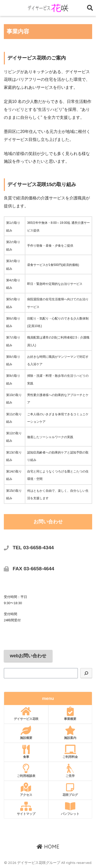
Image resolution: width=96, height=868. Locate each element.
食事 (26, 752)
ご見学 (70, 771)
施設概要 (26, 733)
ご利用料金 (70, 752)
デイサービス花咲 (26, 714)
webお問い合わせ (28, 656)
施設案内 (70, 733)
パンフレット (70, 809)
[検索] (86, 673)
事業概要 (70, 714)
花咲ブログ (70, 790)
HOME (48, 847)
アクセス (26, 790)
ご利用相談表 (26, 771)
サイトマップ (26, 809)
